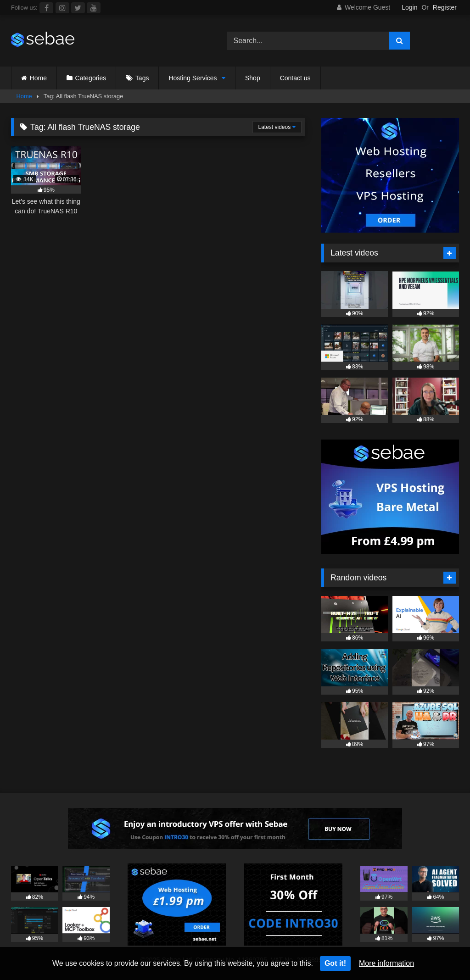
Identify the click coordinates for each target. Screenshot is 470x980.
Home (38, 78)
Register (445, 7)
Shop (253, 78)
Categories (91, 78)
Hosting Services (193, 78)
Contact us (295, 78)
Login (409, 7)
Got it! (335, 963)
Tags (142, 78)
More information (386, 963)
